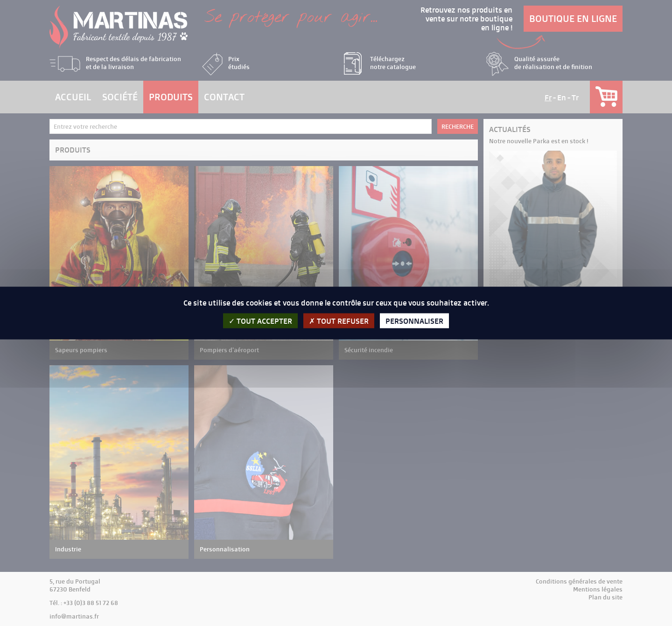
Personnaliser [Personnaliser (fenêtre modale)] (414, 320)
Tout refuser (339, 320)
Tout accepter (260, 320)
